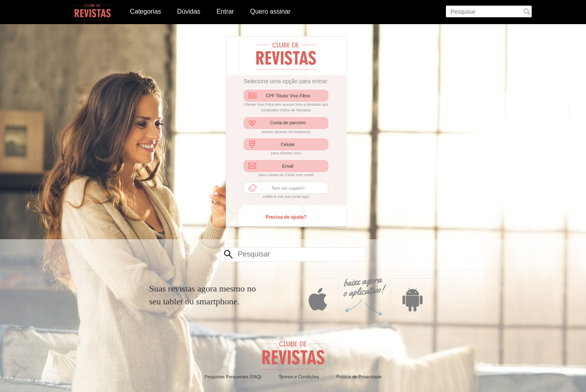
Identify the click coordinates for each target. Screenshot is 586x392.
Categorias (145, 11)
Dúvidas (189, 11)
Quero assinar (270, 11)
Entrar (225, 11)
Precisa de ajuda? (286, 217)
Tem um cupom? (288, 188)
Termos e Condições (299, 377)
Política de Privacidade (359, 377)
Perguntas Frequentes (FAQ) (233, 377)
